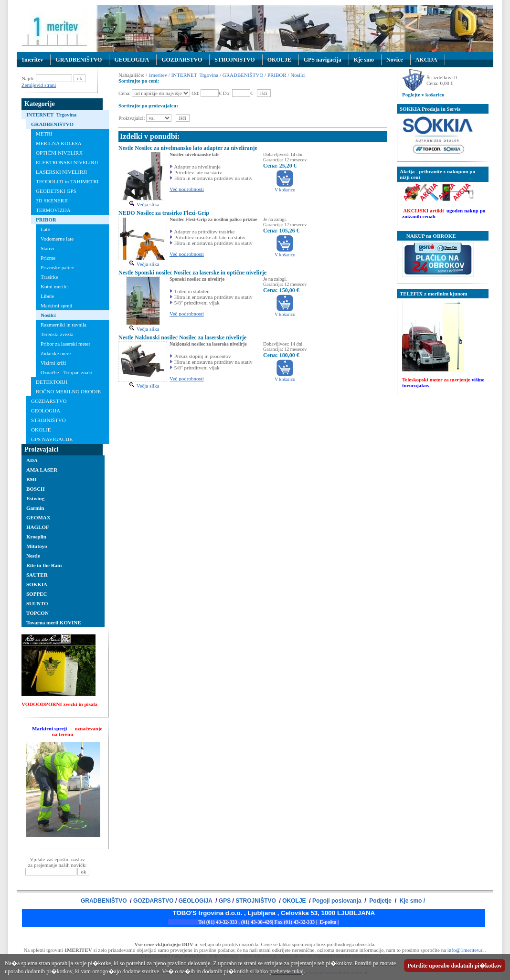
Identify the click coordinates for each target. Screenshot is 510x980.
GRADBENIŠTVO (79, 60)
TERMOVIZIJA (53, 210)
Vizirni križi (53, 363)
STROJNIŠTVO (48, 420)
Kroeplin (36, 537)
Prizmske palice (57, 267)
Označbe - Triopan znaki (66, 372)
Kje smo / (411, 901)
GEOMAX (38, 517)
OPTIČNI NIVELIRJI (59, 153)
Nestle (33, 556)
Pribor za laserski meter (65, 344)
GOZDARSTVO (182, 60)
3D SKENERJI (52, 200)
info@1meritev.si (466, 950)
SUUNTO (37, 603)
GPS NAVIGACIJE (52, 439)
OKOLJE (279, 60)
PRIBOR (46, 220)
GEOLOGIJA (132, 60)
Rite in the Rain (44, 565)
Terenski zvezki (57, 334)
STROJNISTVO (234, 60)
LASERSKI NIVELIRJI (61, 172)
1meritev (32, 60)
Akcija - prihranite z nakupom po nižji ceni (437, 174)
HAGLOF (38, 527)
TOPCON (37, 613)
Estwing (35, 498)
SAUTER (37, 575)
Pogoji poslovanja (338, 901)
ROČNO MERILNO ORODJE (68, 391)
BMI (32, 479)
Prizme (48, 258)
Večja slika (144, 204)
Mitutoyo (37, 546)
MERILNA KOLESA (59, 143)
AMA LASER (42, 470)
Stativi (48, 248)
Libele (47, 296)
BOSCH (36, 489)
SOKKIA (37, 584)
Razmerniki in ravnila (64, 325)
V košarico (285, 188)
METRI (44, 134)
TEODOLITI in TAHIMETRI (67, 181)
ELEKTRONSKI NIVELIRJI (67, 162)
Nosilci (48, 315)
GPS (225, 901)
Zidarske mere (56, 353)
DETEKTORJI (52, 382)
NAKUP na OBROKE (428, 236)
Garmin (35, 508)
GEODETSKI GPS (56, 191)
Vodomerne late (57, 239)
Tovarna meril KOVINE (54, 622)
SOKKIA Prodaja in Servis (430, 109)
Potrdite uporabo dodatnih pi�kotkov (455, 966)
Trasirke (49, 277)
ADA (32, 460)
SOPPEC (37, 594)
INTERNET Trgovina (51, 115)
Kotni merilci (55, 286)
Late (45, 229)
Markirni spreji (56, 306)
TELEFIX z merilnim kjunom (433, 294)
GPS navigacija (323, 60)
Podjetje (380, 901)
